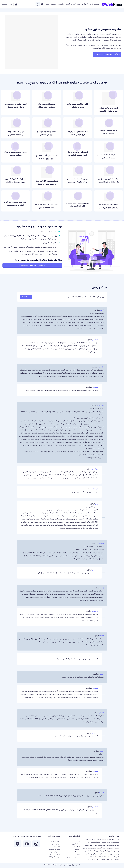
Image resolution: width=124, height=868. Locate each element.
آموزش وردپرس (83, 4)
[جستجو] (42, 4)
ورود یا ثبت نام (26, 297)
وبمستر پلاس (94, 4)
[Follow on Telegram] (18, 844)
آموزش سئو (57, 847)
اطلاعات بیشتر (91, 860)
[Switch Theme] (38, 4)
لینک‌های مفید (50, 4)
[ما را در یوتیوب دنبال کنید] (27, 844)
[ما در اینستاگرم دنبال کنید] (36, 844)
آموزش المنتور (71, 4)
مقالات (61, 4)
